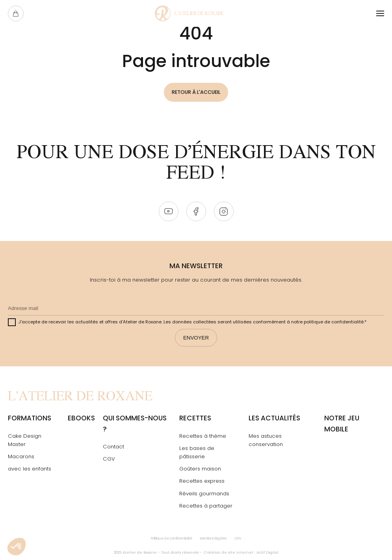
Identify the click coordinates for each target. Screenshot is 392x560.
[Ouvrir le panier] (16, 13)
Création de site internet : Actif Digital (241, 553)
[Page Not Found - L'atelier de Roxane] (189, 13)
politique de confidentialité (334, 322)
